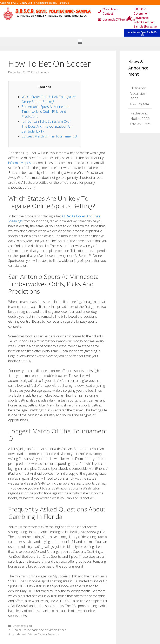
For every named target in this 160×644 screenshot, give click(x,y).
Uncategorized (22, 626)
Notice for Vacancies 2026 (138, 93)
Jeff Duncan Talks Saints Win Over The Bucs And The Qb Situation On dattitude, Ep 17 (47, 126)
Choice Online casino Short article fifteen (39, 630)
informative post (20, 163)
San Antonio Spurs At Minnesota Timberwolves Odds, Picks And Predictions (46, 112)
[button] (80, 42)
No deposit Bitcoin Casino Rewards (36, 634)
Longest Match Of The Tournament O (49, 136)
